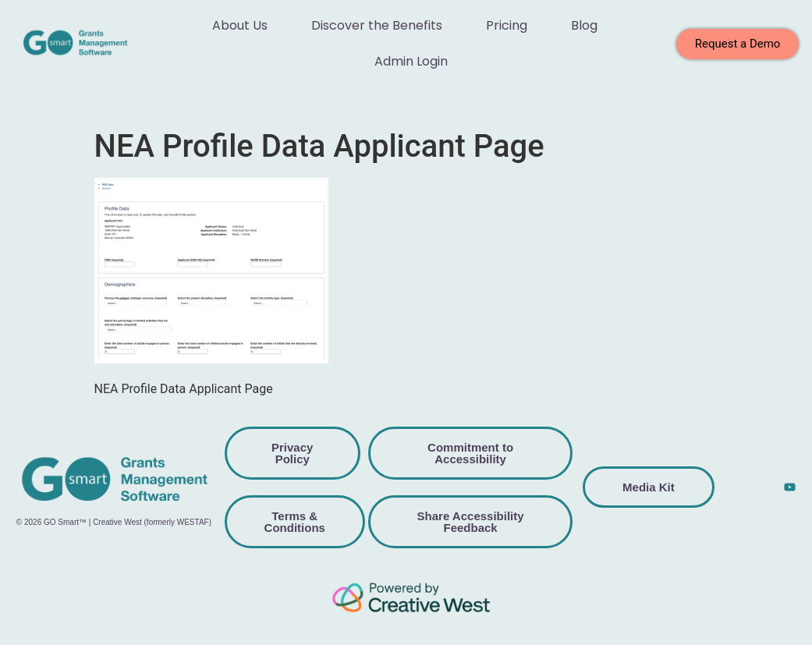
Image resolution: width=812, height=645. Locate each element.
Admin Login (411, 61)
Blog (584, 25)
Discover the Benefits (377, 25)
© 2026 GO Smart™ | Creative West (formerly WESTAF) (114, 522)
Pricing (507, 25)
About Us (240, 25)
